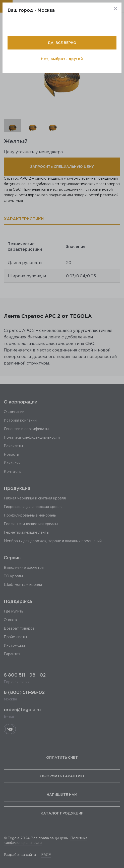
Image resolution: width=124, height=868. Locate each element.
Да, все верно (62, 43)
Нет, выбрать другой (62, 59)
